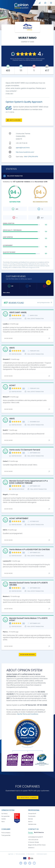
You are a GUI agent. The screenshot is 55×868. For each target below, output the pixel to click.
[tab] (31, 832)
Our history (4, 814)
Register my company (28, 797)
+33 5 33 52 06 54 (33, 840)
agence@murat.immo (23, 148)
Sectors (30, 822)
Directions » (31, 848)
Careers (4, 819)
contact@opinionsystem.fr (36, 837)
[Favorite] (48, 283)
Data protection (31, 854)
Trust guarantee (6, 835)
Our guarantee (5, 816)
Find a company (6, 833)
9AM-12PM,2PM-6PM (31, 157)
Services (31, 819)
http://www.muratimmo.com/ (25, 152)
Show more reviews (27, 655)
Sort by (43, 303)
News (3, 822)
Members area (32, 824)
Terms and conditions (21, 854)
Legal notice (11, 854)
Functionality (32, 816)
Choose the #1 (32, 814)
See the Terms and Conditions (28, 714)
